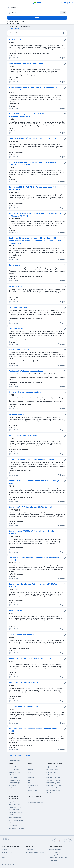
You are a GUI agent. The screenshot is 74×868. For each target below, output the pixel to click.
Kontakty (5, 855)
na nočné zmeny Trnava (54, 777)
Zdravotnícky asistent (18, 307)
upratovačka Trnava (15, 804)
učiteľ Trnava (13, 823)
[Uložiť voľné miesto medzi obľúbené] (65, 40)
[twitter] (65, 840)
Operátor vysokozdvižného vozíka (23, 634)
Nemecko (30, 767)
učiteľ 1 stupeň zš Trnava (54, 785)
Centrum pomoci (7, 852)
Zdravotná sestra (16, 329)
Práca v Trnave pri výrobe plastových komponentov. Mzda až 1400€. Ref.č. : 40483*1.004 (33, 164)
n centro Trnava (51, 772)
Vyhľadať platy (53, 860)
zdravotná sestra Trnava (16, 812)
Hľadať (37, 18)
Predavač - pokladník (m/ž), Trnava (23, 436)
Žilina (29, 772)
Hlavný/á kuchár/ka (17, 414)
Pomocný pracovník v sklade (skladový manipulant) (30, 658)
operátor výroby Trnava (15, 818)
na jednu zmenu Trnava (53, 767)
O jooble (5, 850)
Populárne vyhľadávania (56, 850)
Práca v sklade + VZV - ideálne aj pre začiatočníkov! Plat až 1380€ (33, 730)
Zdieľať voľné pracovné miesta (35, 852)
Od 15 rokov (12, 785)
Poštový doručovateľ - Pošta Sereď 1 (24, 682)
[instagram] (59, 840)
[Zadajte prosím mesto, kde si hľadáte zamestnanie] (37, 13)
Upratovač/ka (14, 265)
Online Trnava (13, 775)
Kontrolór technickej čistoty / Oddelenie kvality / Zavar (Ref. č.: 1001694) (34, 559)
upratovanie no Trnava (53, 788)
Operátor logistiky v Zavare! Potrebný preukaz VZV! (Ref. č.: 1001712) (33, 585)
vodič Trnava (12, 815)
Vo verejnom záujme (15, 783)
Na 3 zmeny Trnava (14, 770)
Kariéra (4, 857)
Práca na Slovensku (54, 852)
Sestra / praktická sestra (19, 350)
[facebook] (54, 840)
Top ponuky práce (33, 800)
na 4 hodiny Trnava (14, 810)
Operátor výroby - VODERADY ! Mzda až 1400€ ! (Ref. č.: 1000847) (31, 532)
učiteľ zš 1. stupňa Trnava (54, 775)
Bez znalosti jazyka (14, 780)
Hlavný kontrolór (15, 286)
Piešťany (30, 788)
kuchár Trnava (13, 825)
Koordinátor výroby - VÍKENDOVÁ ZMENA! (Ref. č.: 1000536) (33, 138)
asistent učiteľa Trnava (16, 820)
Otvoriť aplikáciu (67, 3)
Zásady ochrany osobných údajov (59, 857)
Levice (29, 783)
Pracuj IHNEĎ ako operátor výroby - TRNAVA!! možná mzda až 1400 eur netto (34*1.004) (34, 115)
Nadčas (11, 788)
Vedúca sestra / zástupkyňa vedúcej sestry (26, 371)
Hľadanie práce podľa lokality (36, 803)
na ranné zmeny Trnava (53, 783)
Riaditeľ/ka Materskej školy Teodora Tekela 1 (27, 63)
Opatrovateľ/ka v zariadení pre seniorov (25, 392)
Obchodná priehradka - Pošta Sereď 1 (24, 706)
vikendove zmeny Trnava (54, 780)
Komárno (30, 770)
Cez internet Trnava (15, 772)
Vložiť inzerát (29, 850)
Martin (29, 780)
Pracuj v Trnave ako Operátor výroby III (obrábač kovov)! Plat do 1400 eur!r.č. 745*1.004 (35, 215)
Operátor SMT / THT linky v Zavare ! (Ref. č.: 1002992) (30, 507)
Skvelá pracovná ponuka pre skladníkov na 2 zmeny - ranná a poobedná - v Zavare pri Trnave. (34, 89)
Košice (29, 775)
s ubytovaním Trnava (15, 807)
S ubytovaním (13, 777)
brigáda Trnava (13, 802)
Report (62, 58)
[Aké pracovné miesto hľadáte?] (37, 8)
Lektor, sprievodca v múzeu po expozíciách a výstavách (31, 460)
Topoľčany (31, 777)
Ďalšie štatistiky (15, 29)
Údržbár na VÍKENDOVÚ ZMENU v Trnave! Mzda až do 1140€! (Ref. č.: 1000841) (33, 188)
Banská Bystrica (32, 791)
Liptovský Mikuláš (33, 785)
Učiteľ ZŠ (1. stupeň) (17, 39)
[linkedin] (70, 840)
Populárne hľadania (16, 760)
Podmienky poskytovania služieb (58, 855)
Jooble (13, 865)
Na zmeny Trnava (14, 767)
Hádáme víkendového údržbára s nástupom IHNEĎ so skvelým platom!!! (34, 482)
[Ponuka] (3, 3)
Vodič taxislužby (15, 610)
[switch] (64, 33)
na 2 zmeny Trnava (52, 770)
